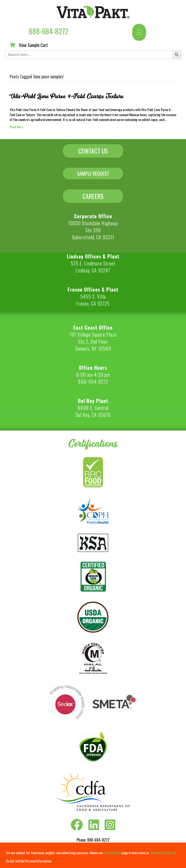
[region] (93, 855)
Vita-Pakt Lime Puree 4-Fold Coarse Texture (67, 96)
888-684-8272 (49, 31)
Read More (16, 127)
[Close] (181, 847)
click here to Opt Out (163, 853)
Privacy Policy (112, 853)
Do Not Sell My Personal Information (29, 861)
